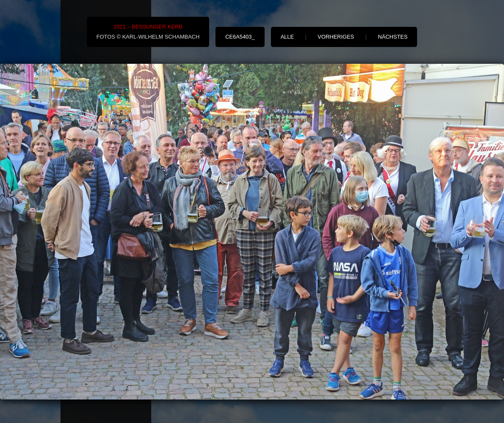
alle (287, 37)
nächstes (393, 37)
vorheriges (336, 37)
